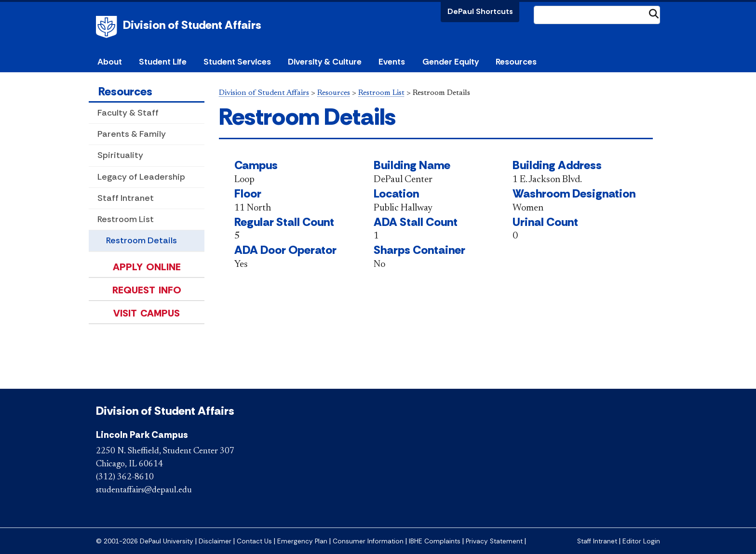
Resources (125, 91)
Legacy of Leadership (141, 177)
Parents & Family (132, 134)
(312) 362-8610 (125, 477)
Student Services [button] (237, 62)
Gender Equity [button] (451, 62)
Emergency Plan (302, 541)
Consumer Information (368, 541)
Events (392, 62)
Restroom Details (142, 240)
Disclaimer (215, 541)
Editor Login (641, 541)
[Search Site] (597, 15)
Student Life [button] (163, 62)
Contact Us (254, 541)
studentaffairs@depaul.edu (144, 490)
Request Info (147, 290)
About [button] (110, 62)
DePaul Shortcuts (480, 11)
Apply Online (147, 267)
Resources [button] (516, 62)
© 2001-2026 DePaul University (145, 541)
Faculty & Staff (128, 113)
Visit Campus (147, 313)
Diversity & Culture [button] (325, 62)
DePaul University (108, 27)
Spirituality (120, 155)
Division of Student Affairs (192, 25)
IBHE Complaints (435, 541)
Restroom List (126, 219)
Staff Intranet (126, 198)
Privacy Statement (494, 541)
